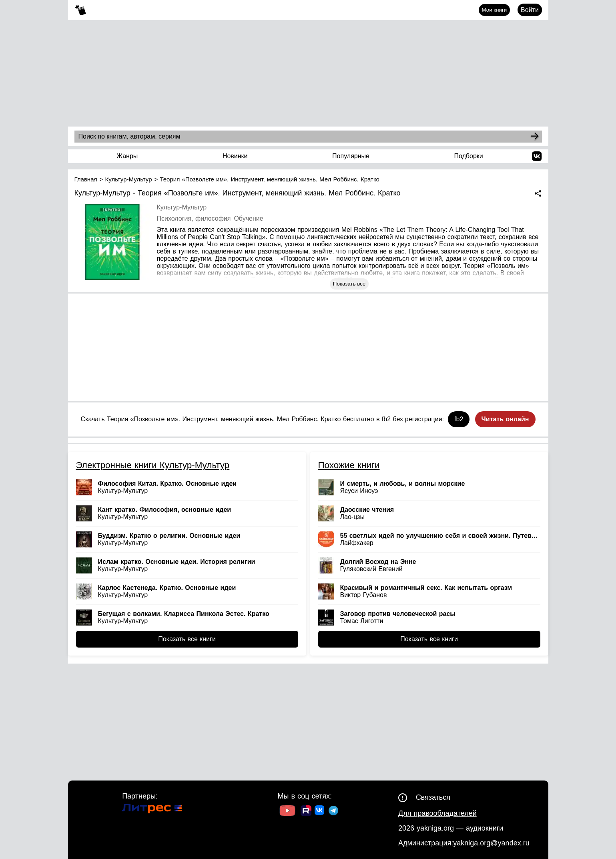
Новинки (235, 156)
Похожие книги (349, 465)
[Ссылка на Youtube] (287, 812)
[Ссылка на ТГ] (333, 812)
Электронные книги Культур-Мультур (153, 465)
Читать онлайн (505, 419)
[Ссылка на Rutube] (306, 812)
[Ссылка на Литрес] (152, 810)
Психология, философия (194, 218)
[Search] (535, 137)
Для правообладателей (437, 813)
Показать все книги (187, 639)
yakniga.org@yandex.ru (491, 843)
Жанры (127, 156)
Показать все (349, 284)
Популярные (351, 156)
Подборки (468, 156)
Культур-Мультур (182, 207)
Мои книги (495, 10)
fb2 (459, 419)
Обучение (248, 218)
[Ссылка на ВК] (320, 812)
